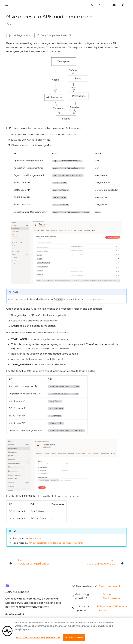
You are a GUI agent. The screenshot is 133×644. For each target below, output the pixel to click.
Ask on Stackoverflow (111, 594)
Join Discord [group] (15, 612)
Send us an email (109, 584)
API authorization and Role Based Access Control (56, 540)
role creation (35, 536)
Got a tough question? (83, 594)
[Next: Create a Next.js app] (105, 560)
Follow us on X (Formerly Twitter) (112, 606)
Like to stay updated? (83, 606)
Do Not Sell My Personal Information (38, 637)
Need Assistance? (87, 584)
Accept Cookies (74, 637)
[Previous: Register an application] (30, 560)
